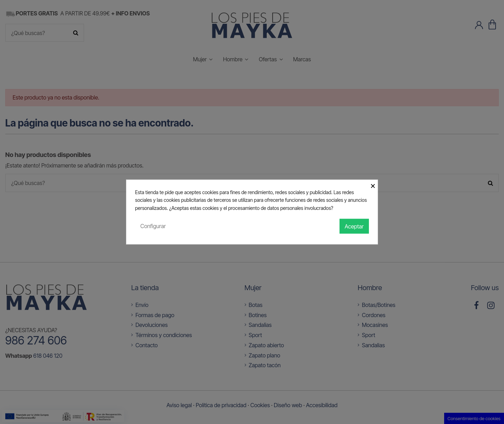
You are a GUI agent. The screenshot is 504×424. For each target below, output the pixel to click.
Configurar (153, 226)
